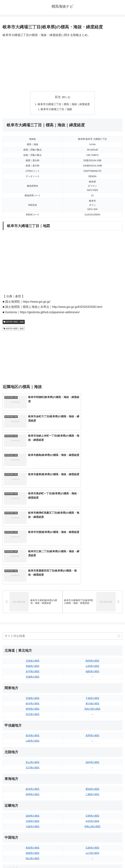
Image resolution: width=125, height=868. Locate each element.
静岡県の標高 (33, 691)
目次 (58, 97)
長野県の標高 (92, 633)
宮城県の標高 (33, 574)
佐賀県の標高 (33, 809)
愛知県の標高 (92, 686)
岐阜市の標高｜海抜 (14, 329)
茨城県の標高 (33, 595)
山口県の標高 (92, 750)
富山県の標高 (33, 659)
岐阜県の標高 (33, 686)
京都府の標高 (33, 718)
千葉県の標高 (92, 595)
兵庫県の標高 (92, 713)
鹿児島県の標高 (92, 814)
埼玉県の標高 (33, 611)
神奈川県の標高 (92, 606)
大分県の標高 (92, 803)
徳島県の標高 (33, 777)
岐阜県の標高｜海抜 (14, 322)
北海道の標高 (33, 558)
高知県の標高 (92, 782)
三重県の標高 (92, 691)
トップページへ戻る (32, 857)
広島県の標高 (92, 745)
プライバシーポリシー (93, 857)
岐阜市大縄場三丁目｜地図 (57, 109)
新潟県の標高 (33, 633)
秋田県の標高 (92, 558)
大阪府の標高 (33, 723)
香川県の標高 (33, 782)
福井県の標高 (92, 659)
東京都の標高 (92, 600)
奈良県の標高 (92, 718)
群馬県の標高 (33, 606)
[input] (62, 533)
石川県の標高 (33, 665)
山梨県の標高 (33, 638)
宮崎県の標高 (92, 809)
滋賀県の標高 (33, 713)
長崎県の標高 (33, 814)
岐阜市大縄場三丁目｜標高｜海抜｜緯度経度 (64, 104)
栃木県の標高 (33, 600)
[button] (119, 533)
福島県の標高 (92, 568)
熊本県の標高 (33, 820)
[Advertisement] (62, 65)
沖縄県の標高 (92, 820)
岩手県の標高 (33, 568)
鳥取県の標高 (33, 745)
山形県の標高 (92, 563)
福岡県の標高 (33, 803)
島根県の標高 (33, 750)
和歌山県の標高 (92, 723)
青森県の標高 (33, 563)
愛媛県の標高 (92, 777)
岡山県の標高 (33, 755)
